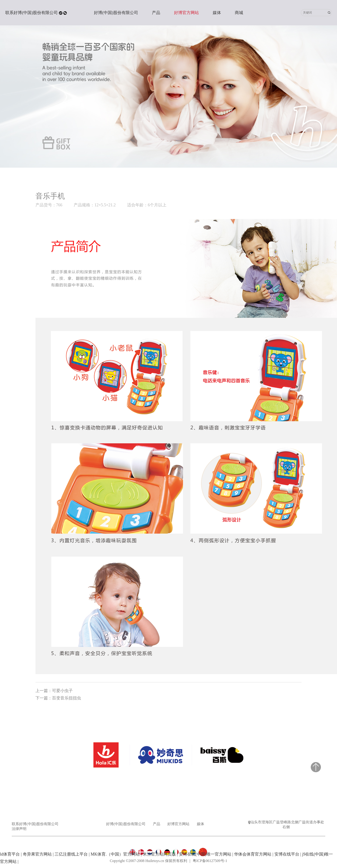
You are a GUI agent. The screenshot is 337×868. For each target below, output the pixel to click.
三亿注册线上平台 (71, 854)
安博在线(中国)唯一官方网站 (205, 854)
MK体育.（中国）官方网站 (115, 854)
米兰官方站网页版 (159, 854)
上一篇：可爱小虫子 (54, 691)
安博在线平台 (287, 854)
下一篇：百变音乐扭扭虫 (58, 698)
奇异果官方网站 (37, 854)
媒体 (217, 13)
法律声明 (19, 829)
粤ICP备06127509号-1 (210, 861)
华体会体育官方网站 (253, 854)
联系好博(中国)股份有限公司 (32, 13)
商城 (239, 13)
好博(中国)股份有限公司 (116, 13)
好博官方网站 (186, 13)
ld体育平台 (10, 854)
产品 (156, 13)
